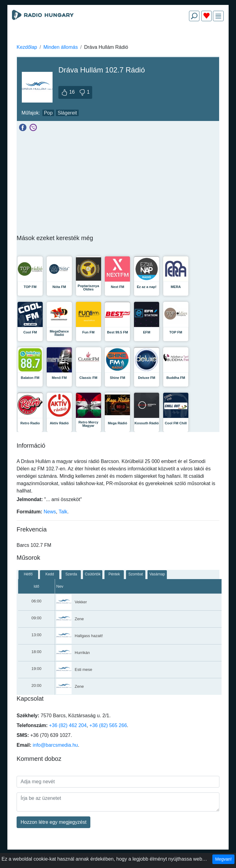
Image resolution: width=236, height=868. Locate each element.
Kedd (50, 574)
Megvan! (223, 859)
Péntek (114, 574)
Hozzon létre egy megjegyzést (53, 822)
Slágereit (67, 113)
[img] (218, 16)
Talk (63, 512)
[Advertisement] (118, 41)
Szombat (136, 574)
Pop (48, 113)
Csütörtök (93, 574)
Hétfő (28, 574)
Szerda (71, 574)
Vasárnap (157, 574)
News (50, 512)
